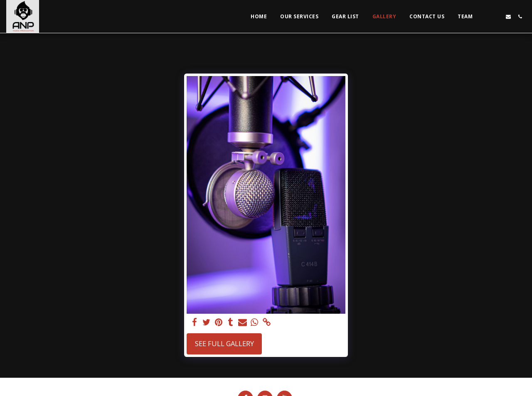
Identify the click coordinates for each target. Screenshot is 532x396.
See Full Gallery (224, 343)
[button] (485, 17)
